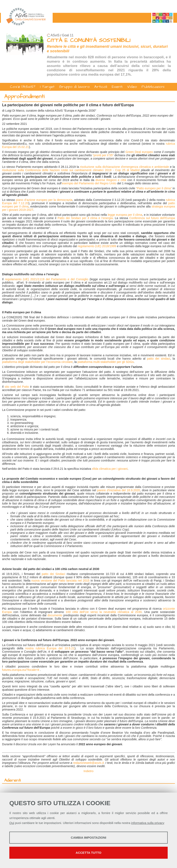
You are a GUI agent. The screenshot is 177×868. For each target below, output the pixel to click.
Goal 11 (68, 35)
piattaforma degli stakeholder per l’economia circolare (37, 362)
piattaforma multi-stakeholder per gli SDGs (106, 362)
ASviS (55, 35)
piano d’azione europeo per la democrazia (44, 200)
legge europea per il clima (125, 215)
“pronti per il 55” (103, 155)
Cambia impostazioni (89, 838)
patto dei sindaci (159, 359)
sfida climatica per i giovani (110, 469)
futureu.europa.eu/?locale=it (21, 670)
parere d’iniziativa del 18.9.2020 (119, 490)
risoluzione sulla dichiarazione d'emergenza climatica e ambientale (124, 167)
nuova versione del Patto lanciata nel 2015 (61, 581)
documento (55, 615)
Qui (12, 823)
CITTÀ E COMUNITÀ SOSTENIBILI (89, 40)
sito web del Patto (17, 387)
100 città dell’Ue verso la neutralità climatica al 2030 (104, 612)
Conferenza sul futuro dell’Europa (152, 218)
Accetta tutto (88, 853)
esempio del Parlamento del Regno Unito (89, 183)
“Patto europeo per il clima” (154, 188)
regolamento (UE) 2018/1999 (97, 246)
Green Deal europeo (139, 152)
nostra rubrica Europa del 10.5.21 (50, 648)
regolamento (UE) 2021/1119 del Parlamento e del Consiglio (47, 279)
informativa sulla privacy (148, 823)
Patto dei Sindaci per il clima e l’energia (85, 218)
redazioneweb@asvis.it (88, 763)
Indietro (88, 771)
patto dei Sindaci (54, 574)
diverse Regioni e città (111, 180)
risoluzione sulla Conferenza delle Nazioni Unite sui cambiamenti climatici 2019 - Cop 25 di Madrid (71, 170)
